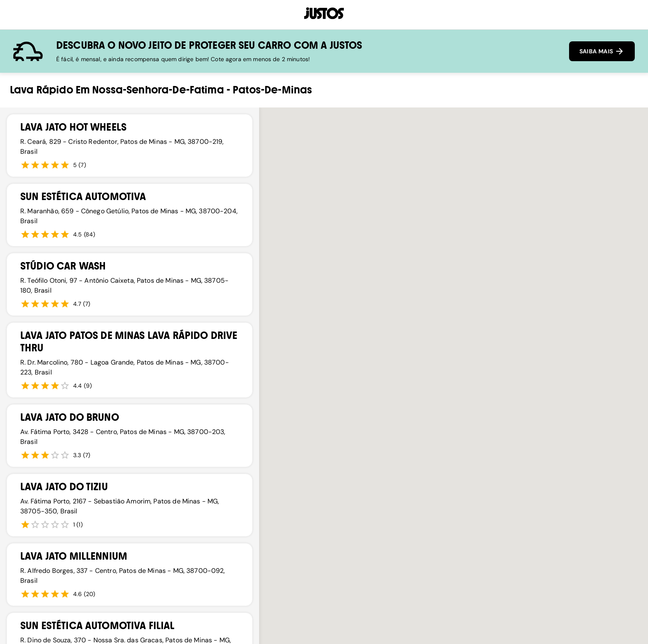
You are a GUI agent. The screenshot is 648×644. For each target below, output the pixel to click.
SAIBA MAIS (602, 51)
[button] (402, 498)
